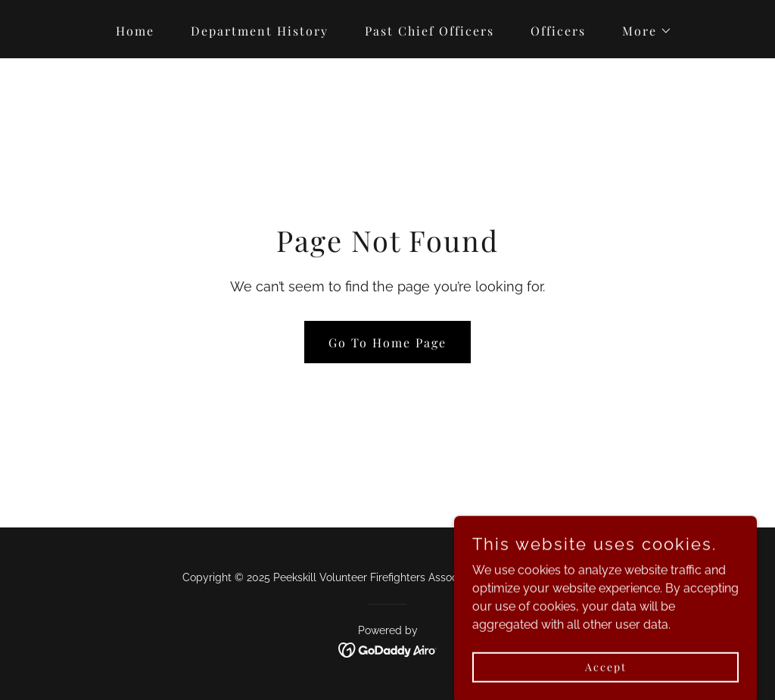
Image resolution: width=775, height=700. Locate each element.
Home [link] (135, 31)
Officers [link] (558, 31)
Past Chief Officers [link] (430, 31)
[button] (641, 31)
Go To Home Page (387, 342)
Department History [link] (260, 31)
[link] (388, 649)
